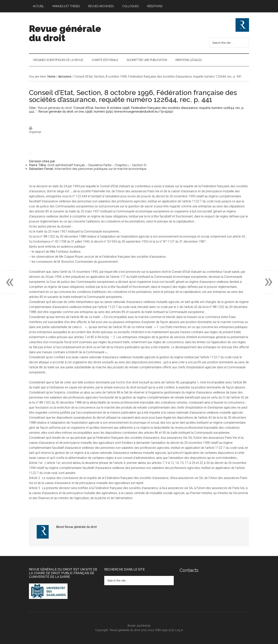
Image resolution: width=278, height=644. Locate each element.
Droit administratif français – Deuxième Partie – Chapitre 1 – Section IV (97, 165)
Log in (179, 630)
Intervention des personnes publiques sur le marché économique (100, 169)
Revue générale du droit (65, 33)
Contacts (189, 570)
